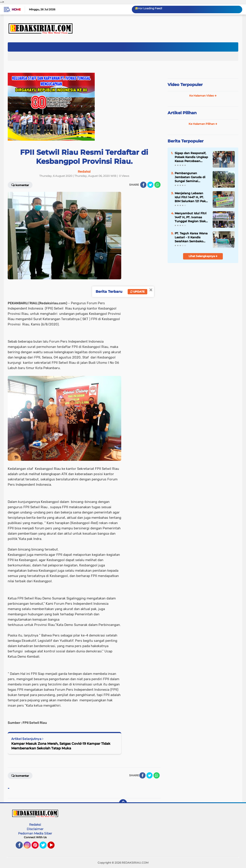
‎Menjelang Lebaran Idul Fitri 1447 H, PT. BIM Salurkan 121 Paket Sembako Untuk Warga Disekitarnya (192, 197)
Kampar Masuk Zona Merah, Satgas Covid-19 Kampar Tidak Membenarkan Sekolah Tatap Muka (61, 746)
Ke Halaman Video (203, 96)
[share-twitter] (150, 185)
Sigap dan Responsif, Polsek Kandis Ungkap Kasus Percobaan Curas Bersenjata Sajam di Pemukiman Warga (191, 157)
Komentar (20, 185)
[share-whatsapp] (157, 185)
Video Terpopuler (185, 85)
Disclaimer (35, 829)
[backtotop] (123, 803)
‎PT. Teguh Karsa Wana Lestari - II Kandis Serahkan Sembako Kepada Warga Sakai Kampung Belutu (191, 237)
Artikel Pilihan (182, 113)
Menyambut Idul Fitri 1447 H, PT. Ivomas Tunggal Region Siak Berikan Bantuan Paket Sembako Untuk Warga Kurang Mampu (191, 217)
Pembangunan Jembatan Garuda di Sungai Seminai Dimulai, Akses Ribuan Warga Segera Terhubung (192, 177)
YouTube (54, 847)
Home (16, 9)
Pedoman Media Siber (35, 833)
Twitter (45, 847)
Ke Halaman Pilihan (203, 124)
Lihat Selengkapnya (203, 256)
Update (137, 292)
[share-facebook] (143, 185)
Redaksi (35, 825)
